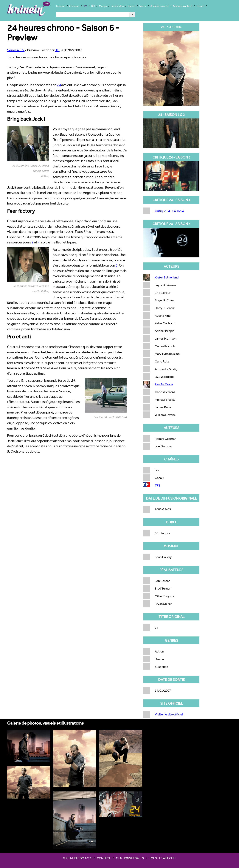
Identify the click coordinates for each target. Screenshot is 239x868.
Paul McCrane (164, 384)
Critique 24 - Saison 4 (169, 211)
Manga (103, 6)
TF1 (157, 485)
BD (93, 6)
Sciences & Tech (183, 6)
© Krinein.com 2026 (77, 858)
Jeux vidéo (117, 6)
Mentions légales (130, 858)
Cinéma (61, 6)
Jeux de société (160, 6)
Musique (74, 6)
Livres (132, 6)
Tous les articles (163, 858)
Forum (200, 6)
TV (85, 6)
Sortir (143, 6)
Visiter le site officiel (169, 714)
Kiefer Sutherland (167, 277)
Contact (104, 858)
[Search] (93, 15)
